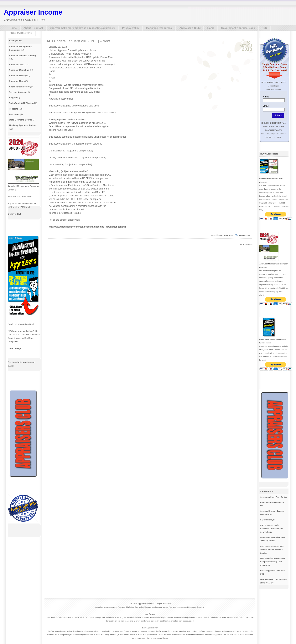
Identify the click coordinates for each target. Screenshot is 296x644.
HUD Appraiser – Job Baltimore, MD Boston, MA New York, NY (272, 529)
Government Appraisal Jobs (238, 28)
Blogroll (13, 98)
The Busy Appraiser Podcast (23, 125)
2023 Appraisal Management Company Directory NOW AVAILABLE (273, 562)
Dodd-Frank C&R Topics (21, 103)
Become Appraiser (18, 92)
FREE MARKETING (21, 33)
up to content (246, 244)
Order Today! (14, 214)
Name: (266, 97)
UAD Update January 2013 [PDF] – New (78, 41)
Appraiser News (226, 235)
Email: (266, 106)
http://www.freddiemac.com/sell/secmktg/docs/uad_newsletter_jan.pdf (87, 227)
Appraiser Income (33, 12)
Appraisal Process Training (22, 56)
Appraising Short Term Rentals (274, 497)
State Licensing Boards (20, 120)
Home (13, 28)
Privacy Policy (131, 28)
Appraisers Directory (19, 87)
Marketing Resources (159, 28)
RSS (264, 28)
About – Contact (33, 28)
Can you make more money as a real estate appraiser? (83, 28)
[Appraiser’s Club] (190, 28)
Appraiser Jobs (16, 65)
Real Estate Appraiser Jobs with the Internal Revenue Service (272, 550)
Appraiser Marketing (19, 70)
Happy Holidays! (267, 520)
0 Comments (244, 235)
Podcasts (13, 109)
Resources (14, 114)
